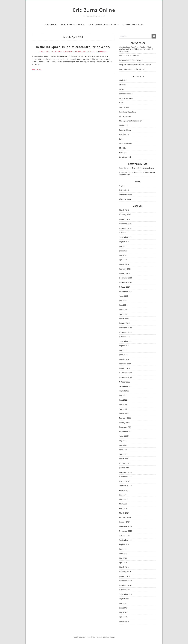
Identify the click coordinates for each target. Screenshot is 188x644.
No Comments (101, 52)
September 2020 (126, 486)
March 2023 (124, 359)
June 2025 (123, 251)
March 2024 (124, 319)
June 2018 (123, 608)
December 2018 (125, 581)
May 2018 (123, 612)
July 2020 (123, 495)
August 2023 (124, 346)
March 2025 (124, 264)
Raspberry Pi (124, 135)
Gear (121, 103)
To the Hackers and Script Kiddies (104, 25)
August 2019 (124, 545)
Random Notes (89, 52)
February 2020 (125, 518)
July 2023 (123, 350)
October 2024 (125, 287)
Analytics (123, 80)
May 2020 (123, 504)
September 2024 (126, 292)
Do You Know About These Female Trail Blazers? (137, 173)
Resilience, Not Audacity (129, 56)
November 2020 (126, 477)
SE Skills (122, 148)
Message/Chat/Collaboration (131, 121)
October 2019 (125, 536)
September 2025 (126, 237)
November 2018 (126, 585)
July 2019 (123, 549)
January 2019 (124, 576)
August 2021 (124, 436)
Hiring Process (125, 116)
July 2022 (123, 395)
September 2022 (126, 387)
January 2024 (124, 323)
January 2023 (124, 368)
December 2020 (125, 472)
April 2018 (123, 617)
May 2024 (123, 310)
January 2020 (124, 522)
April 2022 (123, 409)
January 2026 (124, 219)
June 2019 (123, 554)
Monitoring (124, 125)
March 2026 (124, 210)
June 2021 (123, 445)
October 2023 (125, 337)
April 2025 (123, 260)
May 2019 (123, 558)
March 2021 (124, 459)
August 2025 (124, 242)
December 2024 (125, 278)
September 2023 (126, 341)
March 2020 (124, 513)
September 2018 (126, 594)
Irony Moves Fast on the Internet (132, 69)
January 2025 (124, 274)
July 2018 (123, 603)
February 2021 (125, 463)
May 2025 (123, 255)
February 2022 (125, 418)
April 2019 (123, 563)
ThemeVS (112, 637)
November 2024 (126, 282)
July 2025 (123, 246)
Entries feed (124, 190)
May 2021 (123, 450)
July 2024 (123, 301)
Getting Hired (125, 107)
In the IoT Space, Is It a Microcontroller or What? (73, 47)
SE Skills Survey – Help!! (133, 25)
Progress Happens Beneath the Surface (135, 65)
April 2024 (123, 314)
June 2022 (123, 400)
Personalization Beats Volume (131, 60)
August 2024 (124, 296)
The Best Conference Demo (143, 168)
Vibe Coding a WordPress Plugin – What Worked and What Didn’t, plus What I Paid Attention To (136, 49)
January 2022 (124, 423)
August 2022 (124, 391)
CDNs (121, 89)
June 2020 (123, 499)
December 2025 (125, 224)
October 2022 (125, 382)
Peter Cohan (124, 168)
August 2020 (124, 490)
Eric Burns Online (94, 10)
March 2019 (124, 567)
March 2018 (124, 621)
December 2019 (125, 527)
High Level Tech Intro (74, 52)
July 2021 (123, 441)
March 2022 (124, 414)
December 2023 (125, 328)
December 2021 (125, 427)
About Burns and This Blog (73, 25)
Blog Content (51, 25)
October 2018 (125, 590)
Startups (123, 153)
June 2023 (123, 355)
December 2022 (125, 373)
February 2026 (125, 215)
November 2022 (126, 377)
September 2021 (126, 432)
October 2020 (125, 481)
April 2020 (123, 508)
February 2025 (125, 269)
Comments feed (126, 195)
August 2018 (124, 599)
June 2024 (123, 305)
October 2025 (125, 233)
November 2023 (126, 332)
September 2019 (126, 540)
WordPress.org (125, 199)
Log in (122, 186)
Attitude (122, 85)
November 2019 (126, 531)
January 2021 (124, 468)
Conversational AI (126, 94)
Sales (121, 139)
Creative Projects (58, 52)
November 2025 (126, 228)
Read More (37, 70)
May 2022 (123, 405)
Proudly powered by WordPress (84, 637)
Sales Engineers (126, 144)
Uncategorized (125, 157)
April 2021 (123, 454)
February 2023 (125, 364)
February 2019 (125, 572)
